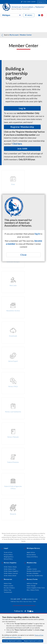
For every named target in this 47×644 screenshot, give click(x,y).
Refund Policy (8, 559)
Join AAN (22, 149)
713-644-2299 (28, 2)
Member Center (26, 35)
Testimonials (8, 592)
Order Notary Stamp (10, 567)
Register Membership (22, 127)
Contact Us (42, 2)
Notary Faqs (8, 583)
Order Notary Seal (10, 569)
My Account (14, 35)
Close (23, 255)
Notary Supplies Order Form (36, 588)
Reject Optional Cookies (33, 641)
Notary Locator (9, 586)
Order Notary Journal (11, 573)
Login (29, 567)
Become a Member (33, 573)
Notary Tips (8, 590)
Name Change (31, 586)
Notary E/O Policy (32, 557)
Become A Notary (9, 588)
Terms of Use (39, 635)
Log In (22, 108)
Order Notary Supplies (11, 571)
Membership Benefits (34, 571)
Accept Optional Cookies (13, 641)
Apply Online (31, 552)
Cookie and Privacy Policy (13, 637)
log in (37, 234)
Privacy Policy (8, 555)
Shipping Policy (9, 557)
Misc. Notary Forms (33, 590)
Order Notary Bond (10, 576)
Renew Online (31, 555)
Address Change (32, 583)
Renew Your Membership (35, 576)
